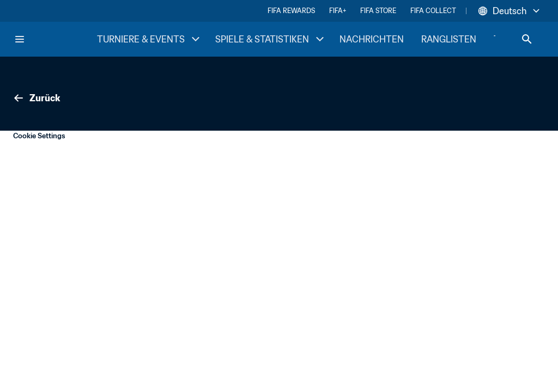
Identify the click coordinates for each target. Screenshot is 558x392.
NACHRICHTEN (372, 39)
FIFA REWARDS (291, 11)
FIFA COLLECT (433, 11)
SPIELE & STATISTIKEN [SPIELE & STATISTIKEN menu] (271, 39)
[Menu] (20, 39)
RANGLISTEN (449, 39)
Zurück (36, 98)
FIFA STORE (378, 11)
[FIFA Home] (55, 39)
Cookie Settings (39, 136)
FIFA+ (338, 11)
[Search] (527, 39)
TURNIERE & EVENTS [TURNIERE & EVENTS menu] (150, 39)
